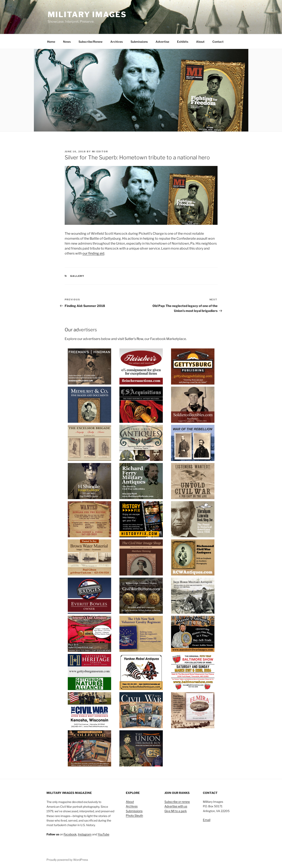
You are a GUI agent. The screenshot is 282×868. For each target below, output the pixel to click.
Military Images (87, 14)
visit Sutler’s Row (130, 339)
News (67, 42)
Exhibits (183, 42)
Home (51, 42)
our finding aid (93, 253)
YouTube (104, 834)
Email (207, 820)
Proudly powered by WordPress (67, 860)
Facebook (70, 834)
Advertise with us (176, 806)
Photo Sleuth (134, 815)
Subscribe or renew (177, 802)
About (200, 42)
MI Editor (100, 152)
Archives (117, 42)
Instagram (85, 834)
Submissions (139, 42)
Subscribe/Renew (90, 42)
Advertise (162, 42)
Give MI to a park (176, 811)
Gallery (77, 276)
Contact (218, 42)
